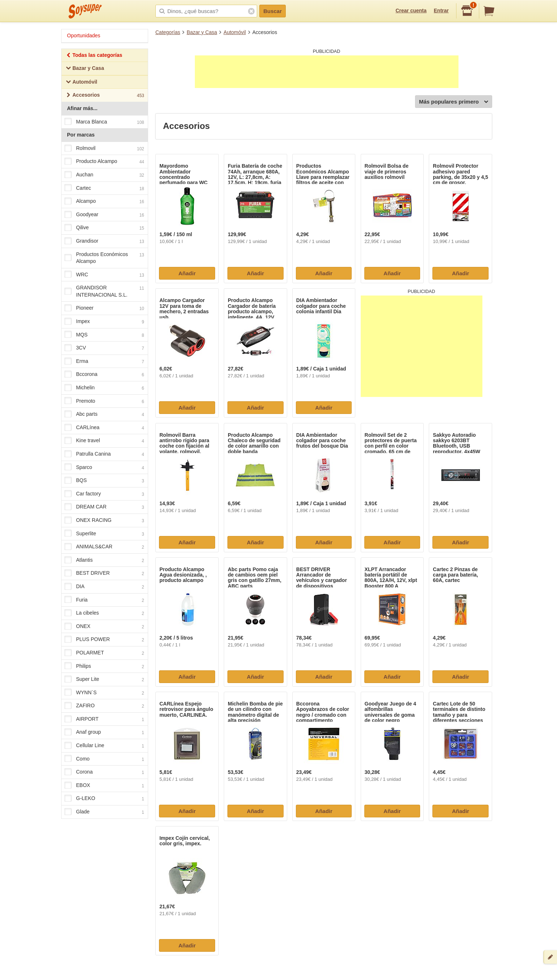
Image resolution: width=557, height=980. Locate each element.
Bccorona (104, 375)
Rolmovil (104, 148)
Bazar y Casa (202, 32)
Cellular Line (104, 746)
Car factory (104, 494)
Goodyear (104, 215)
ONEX (104, 627)
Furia (104, 600)
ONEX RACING (104, 520)
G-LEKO (104, 799)
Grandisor (104, 241)
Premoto (104, 401)
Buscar (273, 11)
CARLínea (104, 428)
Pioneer (104, 309)
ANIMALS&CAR (104, 547)
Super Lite (104, 679)
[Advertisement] (327, 72)
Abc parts (104, 415)
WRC (104, 275)
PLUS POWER (104, 640)
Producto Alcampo (104, 162)
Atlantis (104, 560)
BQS (104, 481)
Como (104, 759)
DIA (104, 587)
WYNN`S (104, 693)
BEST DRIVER (104, 574)
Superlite (104, 534)
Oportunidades (84, 35)
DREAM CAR (104, 507)
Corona (104, 772)
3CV (104, 348)
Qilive (104, 228)
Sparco (104, 468)
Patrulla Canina (104, 454)
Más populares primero (454, 102)
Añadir (187, 273)
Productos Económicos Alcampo (104, 258)
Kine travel (104, 441)
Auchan (104, 175)
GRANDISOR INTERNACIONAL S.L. (104, 291)
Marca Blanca (104, 122)
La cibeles (104, 613)
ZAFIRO (104, 706)
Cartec (104, 188)
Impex (104, 322)
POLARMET (104, 653)
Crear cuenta (411, 11)
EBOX (104, 786)
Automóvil (234, 32)
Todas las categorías (94, 56)
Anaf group (104, 733)
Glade (104, 812)
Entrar (441, 11)
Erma (104, 361)
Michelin (104, 388)
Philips (104, 666)
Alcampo (104, 201)
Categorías (168, 32)
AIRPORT (104, 719)
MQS (104, 335)
